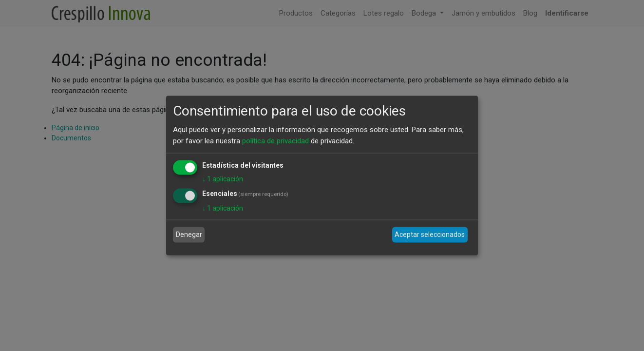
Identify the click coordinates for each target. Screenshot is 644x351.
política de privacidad (275, 140)
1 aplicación (223, 179)
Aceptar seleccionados (430, 234)
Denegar (189, 234)
